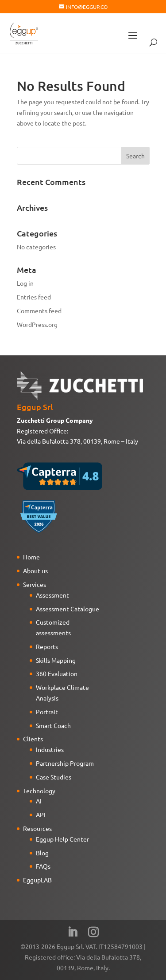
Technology (39, 791)
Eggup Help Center (62, 839)
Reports (47, 646)
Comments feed (39, 311)
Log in (25, 283)
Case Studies (54, 777)
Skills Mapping (56, 660)
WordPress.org (37, 324)
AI (39, 801)
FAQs (43, 866)
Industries (50, 749)
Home (31, 557)
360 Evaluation (57, 673)
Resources (37, 828)
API (41, 815)
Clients (33, 739)
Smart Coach (53, 725)
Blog (42, 853)
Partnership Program (65, 763)
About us (35, 571)
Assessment (52, 595)
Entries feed (34, 297)
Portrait (47, 712)
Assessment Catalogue (68, 609)
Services (35, 584)
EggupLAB (37, 880)
